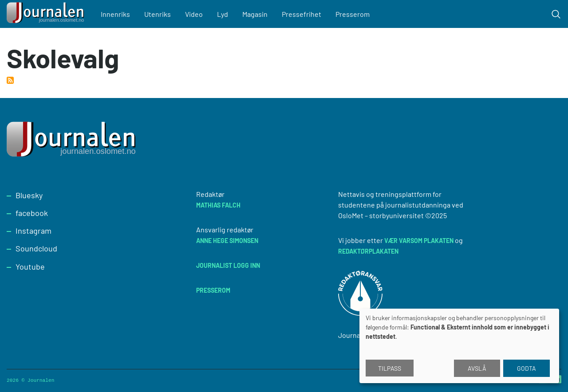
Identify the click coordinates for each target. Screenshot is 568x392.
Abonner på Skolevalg (10, 80)
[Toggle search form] (556, 14)
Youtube (30, 267)
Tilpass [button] (390, 368)
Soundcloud (36, 248)
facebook (32, 213)
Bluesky (29, 195)
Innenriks (115, 14)
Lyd (223, 14)
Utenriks (158, 14)
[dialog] (459, 346)
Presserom (353, 14)
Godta (527, 368)
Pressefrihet (302, 14)
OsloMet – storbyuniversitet (381, 215)
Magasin (255, 14)
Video (194, 14)
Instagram (34, 231)
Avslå (477, 368)
